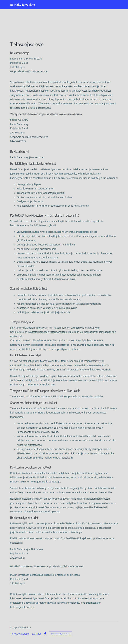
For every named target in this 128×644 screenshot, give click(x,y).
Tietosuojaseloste (20, 634)
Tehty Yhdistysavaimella (61, 634)
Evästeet (36, 634)
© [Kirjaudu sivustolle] (11, 627)
